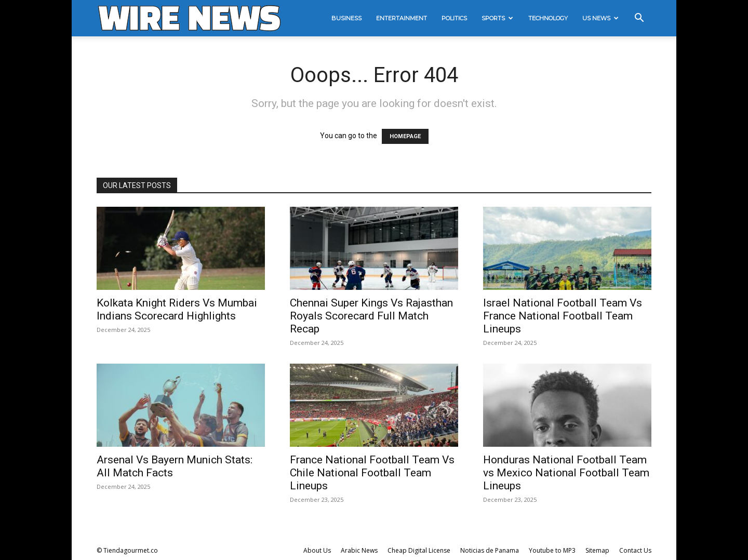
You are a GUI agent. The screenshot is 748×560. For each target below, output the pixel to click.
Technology (548, 18)
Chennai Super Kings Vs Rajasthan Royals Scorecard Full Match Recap (371, 316)
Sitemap (597, 550)
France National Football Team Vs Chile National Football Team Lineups (372, 473)
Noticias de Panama (490, 550)
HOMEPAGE (405, 136)
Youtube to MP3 (552, 550)
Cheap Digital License (419, 550)
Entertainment (402, 18)
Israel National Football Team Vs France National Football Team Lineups (563, 316)
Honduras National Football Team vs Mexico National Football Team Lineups (566, 473)
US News (600, 18)
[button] (639, 19)
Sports (497, 18)
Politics (454, 18)
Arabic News (359, 550)
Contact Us (635, 550)
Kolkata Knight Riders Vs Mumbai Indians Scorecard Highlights (177, 309)
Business (346, 18)
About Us (317, 550)
